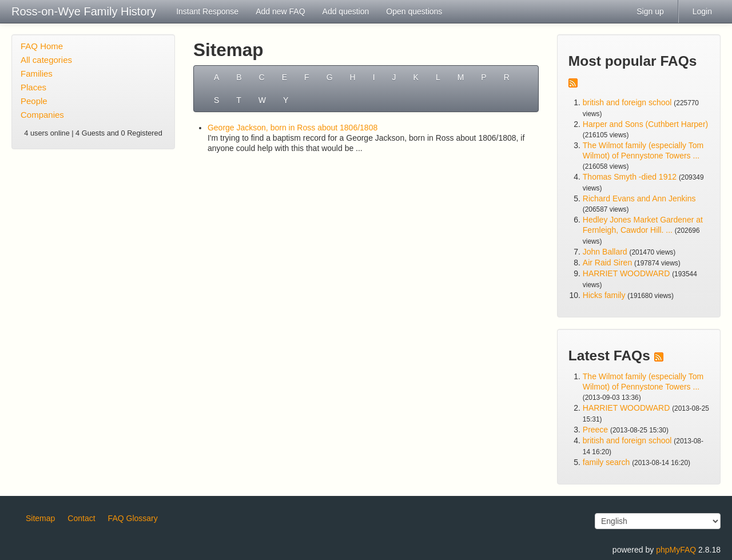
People (34, 101)
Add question (346, 11)
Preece (595, 430)
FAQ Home (42, 46)
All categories (46, 60)
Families (37, 74)
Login (702, 11)
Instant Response (207, 11)
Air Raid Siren (607, 263)
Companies (42, 115)
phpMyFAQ (676, 550)
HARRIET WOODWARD (626, 273)
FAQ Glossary (133, 518)
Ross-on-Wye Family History (84, 11)
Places (33, 87)
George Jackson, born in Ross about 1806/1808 (293, 128)
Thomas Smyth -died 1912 (630, 177)
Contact (81, 518)
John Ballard (605, 252)
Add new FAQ (280, 11)
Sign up (650, 11)
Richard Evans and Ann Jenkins (639, 198)
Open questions (414, 11)
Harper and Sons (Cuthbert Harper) (645, 124)
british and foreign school (627, 102)
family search (607, 462)
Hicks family (605, 295)
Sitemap (40, 518)
